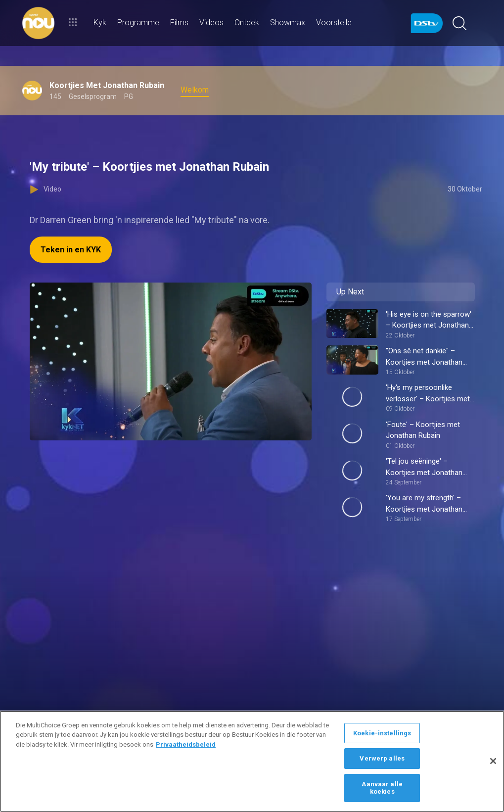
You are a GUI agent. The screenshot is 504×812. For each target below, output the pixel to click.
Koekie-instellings (382, 733)
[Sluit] (493, 761)
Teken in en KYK (71, 250)
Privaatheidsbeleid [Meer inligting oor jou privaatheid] (186, 744)
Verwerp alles (382, 758)
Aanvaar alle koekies (382, 788)
